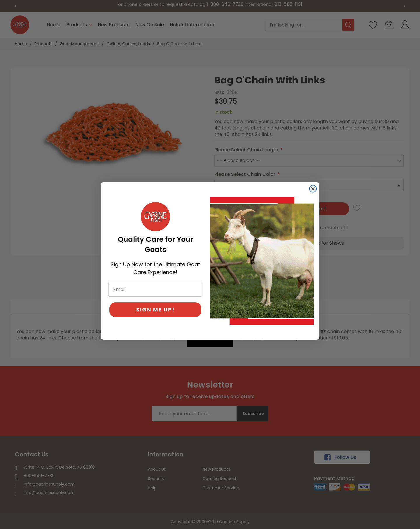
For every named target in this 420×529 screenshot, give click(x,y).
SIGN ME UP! (155, 310)
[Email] (155, 289)
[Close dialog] (313, 189)
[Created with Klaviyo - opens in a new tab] (210, 343)
